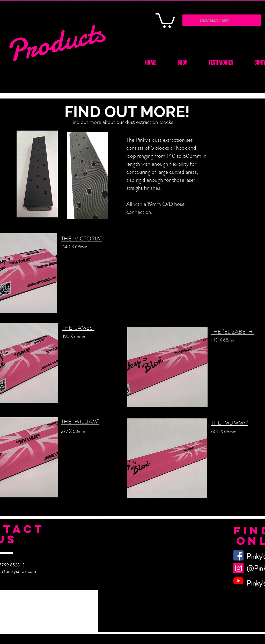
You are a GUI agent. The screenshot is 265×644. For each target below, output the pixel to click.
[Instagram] (238, 568)
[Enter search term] (214, 20)
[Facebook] (238, 555)
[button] (165, 20)
